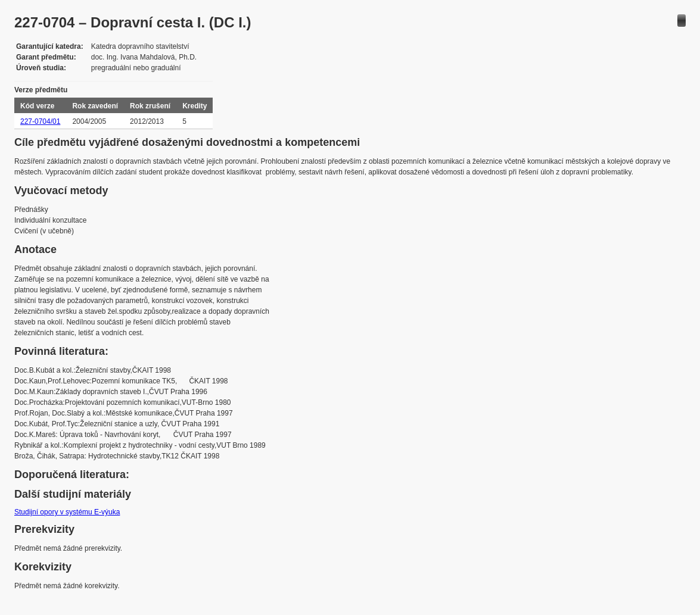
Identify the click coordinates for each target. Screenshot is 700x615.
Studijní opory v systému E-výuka (67, 512)
